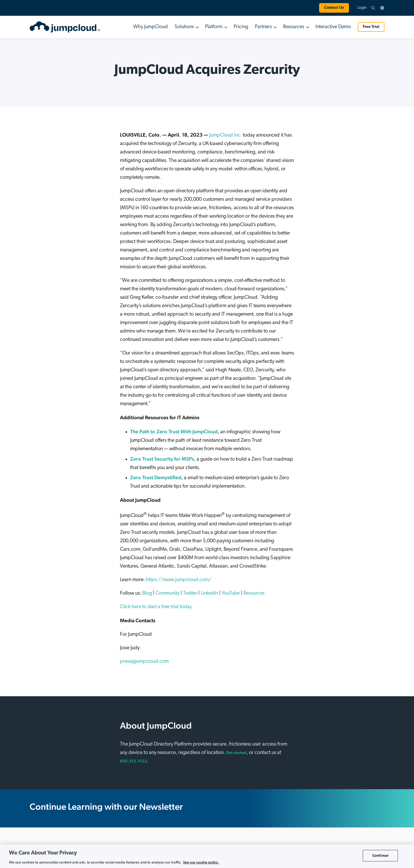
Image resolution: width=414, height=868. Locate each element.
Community (167, 593)
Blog (147, 593)
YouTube (231, 593)
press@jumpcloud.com (144, 661)
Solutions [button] (184, 27)
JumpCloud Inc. (225, 135)
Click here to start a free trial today (156, 607)
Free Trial (371, 27)
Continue (380, 855)
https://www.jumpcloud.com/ (179, 580)
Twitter (190, 593)
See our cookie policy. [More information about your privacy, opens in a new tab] (201, 862)
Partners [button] (263, 27)
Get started (236, 753)
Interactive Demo (333, 27)
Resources (254, 593)
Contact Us (334, 8)
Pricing (241, 27)
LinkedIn (209, 593)
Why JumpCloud (151, 27)
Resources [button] (294, 27)
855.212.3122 (133, 761)
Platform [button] (214, 27)
